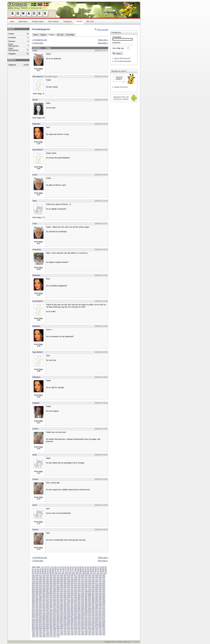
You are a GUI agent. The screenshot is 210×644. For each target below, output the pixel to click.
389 (37, 601)
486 (83, 608)
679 (97, 626)
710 (58, 630)
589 (75, 618)
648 (61, 624)
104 (70, 573)
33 (38, 569)
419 (68, 603)
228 (61, 585)
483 (72, 608)
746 (37, 634)
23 (88, 567)
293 (68, 591)
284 (37, 591)
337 (75, 595)
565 (65, 616)
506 (79, 610)
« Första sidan (38, 43)
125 (68, 575)
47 (73, 569)
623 (47, 622)
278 (90, 589)
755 (68, 634)
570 (83, 616)
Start (12, 21)
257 (90, 587)
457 (54, 607)
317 (79, 593)
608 (68, 620)
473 (37, 608)
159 (40, 579)
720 (93, 630)
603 (51, 620)
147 (72, 577)
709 (54, 630)
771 (51, 636)
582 (51, 618)
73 (63, 571)
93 (38, 573)
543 (61, 614)
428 (100, 603)
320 (90, 593)
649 (65, 624)
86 (96, 571)
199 (33, 583)
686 (47, 628)
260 (100, 587)
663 (40, 626)
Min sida (90, 21)
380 (79, 599)
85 (93, 571)
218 (100, 583)
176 (100, 579)
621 (40, 622)
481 (65, 608)
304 (33, 593)
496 (44, 610)
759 (83, 634)
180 (40, 581)
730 (54, 632)
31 (33, 569)
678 (93, 626)
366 (104, 597)
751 (54, 634)
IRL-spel (60, 35)
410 (37, 603)
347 (37, 597)
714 (72, 630)
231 (72, 585)
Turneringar (70, 35)
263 (37, 589)
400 (75, 601)
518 (47, 612)
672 (72, 626)
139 (44, 577)
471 (104, 607)
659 (100, 624)
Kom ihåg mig (118, 48)
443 (79, 605)
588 (72, 618)
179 (37, 581)
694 (75, 628)
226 (54, 585)
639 (104, 622)
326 (37, 595)
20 (80, 567)
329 (47, 595)
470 (100, 607)
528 (83, 612)
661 (33, 626)
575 (100, 616)
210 (72, 583)
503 (68, 610)
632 (79, 622)
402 (83, 601)
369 (40, 599)
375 (61, 599)
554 (100, 614)
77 (73, 571)
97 (48, 573)
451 (33, 607)
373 (54, 599)
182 (47, 581)
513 (104, 610)
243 (40, 587)
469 (97, 607)
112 (98, 573)
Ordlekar (52, 35)
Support (43, 35)
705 (40, 630)
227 (58, 585)
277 (86, 589)
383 (90, 599)
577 (33, 618)
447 (93, 605)
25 (93, 567)
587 (68, 618)
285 (40, 591)
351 (51, 597)
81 (83, 571)
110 (91, 573)
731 (58, 632)
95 (43, 573)
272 (68, 589)
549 (83, 614)
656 (90, 624)
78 (75, 571)
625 (54, 622)
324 (104, 593)
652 (75, 624)
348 (40, 597)
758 (79, 634)
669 (61, 626)
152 (90, 577)
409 (33, 603)
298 (86, 591)
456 (51, 607)
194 (90, 581)
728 (47, 632)
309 (51, 593)
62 (35, 571)
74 (65, 571)
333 (61, 595)
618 (104, 620)
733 (65, 632)
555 (104, 614)
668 (58, 626)
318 (83, 593)
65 (43, 571)
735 (72, 632)
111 (94, 573)
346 (33, 597)
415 (54, 603)
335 (68, 595)
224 (47, 585)
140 (47, 577)
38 (50, 569)
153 (93, 577)
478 (54, 608)
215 (90, 583)
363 (93, 597)
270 (61, 589)
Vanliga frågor (38, 21)
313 (65, 593)
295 (75, 591)
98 (50, 573)
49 (78, 569)
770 (47, 636)
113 (102, 573)
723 (104, 630)
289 (54, 591)
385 (97, 599)
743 (100, 632)
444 (83, 605)
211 (75, 583)
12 (60, 567)
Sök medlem (54, 21)
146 (68, 577)
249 (61, 587)
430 (33, 605)
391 (44, 601)
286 (44, 591)
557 (37, 616)
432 (40, 605)
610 (75, 620)
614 (90, 620)
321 (93, 593)
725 (37, 632)
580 (44, 618)
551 (90, 614)
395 (58, 601)
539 (47, 614)
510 (93, 610)
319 (86, 593)
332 (58, 595)
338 (79, 595)
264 (40, 589)
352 (54, 597)
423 (83, 603)
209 (68, 583)
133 (97, 575)
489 (93, 608)
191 (79, 581)
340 (86, 595)
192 (83, 581)
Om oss (127, 642)
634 (86, 622)
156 (104, 577)
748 (44, 634)
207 (61, 583)
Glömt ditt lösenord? (122, 58)
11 (58, 567)
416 (58, 603)
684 (40, 628)
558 (40, 616)
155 (100, 577)
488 (90, 608)
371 (47, 599)
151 (86, 577)
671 (68, 626)
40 (55, 569)
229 (65, 585)
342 (93, 595)
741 (93, 632)
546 (72, 614)
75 (68, 571)
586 (65, 618)
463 (75, 607)
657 (93, 624)
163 (54, 579)
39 (53, 569)
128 (79, 575)
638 (100, 622)
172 (86, 579)
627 (61, 622)
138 (40, 577)
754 (65, 634)
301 (97, 591)
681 (104, 626)
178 (33, 581)
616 (97, 620)
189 (72, 581)
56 (96, 569)
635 (90, 622)
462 (72, 607)
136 (33, 577)
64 (40, 571)
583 (54, 618)
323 (100, 593)
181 (44, 581)
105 (73, 573)
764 (100, 634)
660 (104, 624)
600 (40, 620)
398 (68, 601)
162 (51, 579)
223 (44, 585)
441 (72, 605)
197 (100, 581)
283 (33, 591)
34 (40, 569)
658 (97, 624)
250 (65, 587)
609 (72, 620)
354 (61, 597)
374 (58, 599)
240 (104, 585)
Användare (117, 37)
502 (65, 610)
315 (72, 593)
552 (93, 614)
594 (93, 618)
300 (93, 591)
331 (54, 595)
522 (61, 612)
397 (65, 601)
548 (79, 614)
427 (97, 603)
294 (72, 591)
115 (33, 575)
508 (86, 610)
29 (103, 567)
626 (58, 622)
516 (40, 612)
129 (83, 575)
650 (68, 624)
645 (51, 624)
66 (45, 571)
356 (68, 597)
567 (72, 616)
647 (58, 624)
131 (90, 575)
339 (83, 595)
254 (79, 587)
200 (37, 583)
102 (63, 573)
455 (47, 607)
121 (54, 575)
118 (44, 575)
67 (48, 571)
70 (55, 571)
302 (100, 591)
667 (54, 626)
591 (83, 618)
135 (104, 575)
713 (68, 630)
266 (47, 589)
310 (54, 593)
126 (72, 575)
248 (58, 587)
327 (40, 595)
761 (90, 634)
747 (40, 634)
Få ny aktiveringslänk (123, 61)
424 (86, 603)
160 (44, 579)
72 (60, 571)
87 (98, 571)
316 (75, 593)
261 (104, 587)
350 (47, 597)
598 (33, 620)
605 (58, 620)
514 (33, 612)
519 (51, 612)
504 (72, 610)
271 (65, 589)
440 (68, 605)
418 (65, 603)
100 (56, 573)
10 (55, 567)
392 (47, 601)
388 (33, 601)
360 (83, 597)
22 (85, 567)
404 (90, 601)
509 (90, 610)
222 (40, 585)
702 (104, 628)
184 (54, 581)
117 (40, 575)
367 (33, 599)
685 (44, 628)
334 (65, 595)
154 (97, 577)
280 (97, 589)
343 (97, 595)
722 (100, 630)
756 (72, 634)
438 (61, 605)
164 (58, 579)
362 (90, 597)
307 (44, 593)
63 (38, 571)
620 (37, 622)
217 (97, 583)
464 (79, 607)
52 (86, 569)
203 (47, 583)
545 (68, 614)
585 (61, 618)
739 (86, 632)
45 (68, 569)
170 (79, 579)
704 (37, 630)
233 (79, 585)
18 (75, 567)
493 (33, 610)
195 (93, 581)
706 (44, 630)
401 (79, 601)
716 (79, 630)
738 (83, 632)
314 (68, 593)
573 (93, 616)
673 (75, 626)
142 (54, 577)
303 (104, 591)
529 (86, 612)
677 (90, 626)
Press (120, 642)
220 (33, 585)
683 (37, 628)
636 (93, 622)
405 (93, 601)
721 (97, 630)
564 (61, 616)
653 (79, 624)
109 (88, 573)
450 (104, 605)
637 (97, 622)
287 (47, 591)
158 (37, 579)
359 (79, 597)
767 (37, 636)
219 (104, 583)
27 (98, 567)
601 (44, 620)
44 (65, 569)
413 (47, 603)
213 (83, 583)
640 (33, 624)
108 (84, 573)
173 (90, 579)
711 (61, 630)
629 (68, 622)
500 (58, 610)
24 (90, 567)
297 (83, 591)
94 (40, 573)
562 (54, 616)
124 (65, 575)
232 (75, 585)
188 (68, 581)
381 (83, 599)
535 (33, 614)
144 (61, 577)
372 (51, 599)
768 (40, 636)
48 (75, 569)
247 (54, 587)
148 (75, 577)
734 (68, 632)
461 (68, 607)
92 (35, 573)
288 (51, 591)
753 (61, 634)
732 (61, 632)
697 (86, 628)
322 (97, 593)
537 (40, 614)
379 (75, 599)
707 (47, 630)
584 (58, 618)
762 (93, 634)
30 (105, 567)
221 (37, 585)
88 (101, 571)
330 (51, 595)
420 (72, 603)
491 (100, 608)
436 (54, 605)
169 (75, 579)
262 (33, 589)
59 (103, 569)
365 (100, 597)
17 (73, 567)
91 (33, 573)
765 (104, 634)
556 (33, 616)
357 (72, 597)
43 (63, 569)
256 (86, 587)
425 (90, 603)
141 (51, 577)
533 (100, 612)
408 (104, 601)
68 (50, 571)
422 (79, 603)
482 (68, 608)
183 (51, 581)
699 (93, 628)
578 (37, 618)
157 (33, 579)
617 (100, 620)
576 (104, 616)
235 (86, 585)
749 (47, 634)
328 (44, 595)
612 (83, 620)
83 (88, 571)
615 (93, 620)
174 (93, 579)
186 (61, 581)
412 (44, 603)
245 (47, 587)
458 (58, 607)
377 (68, 599)
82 (86, 571)
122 (58, 575)
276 (83, 589)
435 (51, 605)
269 (58, 589)
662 (37, 626)
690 (61, 628)
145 (65, 577)
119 (47, 575)
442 (75, 605)
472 (33, 608)
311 (58, 593)
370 (44, 599)
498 (51, 610)
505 (75, 610)
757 (75, 634)
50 (81, 569)
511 (97, 610)
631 (75, 622)
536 (37, 614)
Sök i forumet (103, 30)
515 (37, 612)
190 (75, 581)
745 (33, 634)
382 (86, 599)
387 (104, 599)
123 (61, 575)
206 (58, 583)
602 (47, 620)
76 (71, 571)
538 (44, 614)
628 (65, 622)
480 (61, 608)
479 (58, 608)
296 (79, 591)
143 (58, 577)
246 (51, 587)
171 (83, 579)
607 (65, 620)
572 (90, 616)
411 (40, 603)
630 (72, 622)
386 (100, 599)
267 (51, 589)
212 (79, 583)
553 (97, 614)
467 (90, 607)
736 (75, 632)
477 (51, 608)
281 (100, 589)
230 (68, 585)
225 (51, 585)
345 (104, 595)
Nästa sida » (103, 40)
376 (65, 599)
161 (47, 579)
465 (83, 607)
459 (61, 607)
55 (93, 569)
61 (33, 571)
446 (90, 605)
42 (60, 569)
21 (83, 567)
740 (90, 632)
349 (44, 597)
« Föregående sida (39, 40)
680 (100, 626)
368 (37, 599)
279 (93, 589)
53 (88, 569)
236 (90, 585)
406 (97, 601)
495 (40, 610)
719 (90, 630)
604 (54, 620)
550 (86, 614)
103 (66, 573)
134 (100, 575)
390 (40, 601)
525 (72, 612)
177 (104, 579)
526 (75, 612)
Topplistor (68, 21)
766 (33, 636)
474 (40, 608)
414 (51, 603)
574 (97, 616)
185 (58, 581)
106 (77, 573)
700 (97, 628)
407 (100, 601)
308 (47, 593)
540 (51, 614)
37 (48, 569)
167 (68, 579)
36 (45, 569)
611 (79, 620)
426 (93, 603)
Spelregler (23, 21)
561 (51, 616)
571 (86, 616)
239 (100, 585)
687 (51, 628)
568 (75, 616)
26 (95, 567)
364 (97, 597)
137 (37, 577)
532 (97, 612)
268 (54, 589)
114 (105, 573)
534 (104, 612)
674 (79, 626)
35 (43, 569)
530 (90, 612)
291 (61, 591)
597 (104, 618)
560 (47, 616)
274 (75, 589)
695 (79, 628)
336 (72, 595)
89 (103, 571)
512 (100, 610)
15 (68, 567)
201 (40, 583)
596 (100, 618)
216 (93, 583)
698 (90, 628)
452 (37, 607)
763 (97, 634)
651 (72, 624)
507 (83, 610)
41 (58, 569)
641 (37, 624)
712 (65, 630)
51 (83, 569)
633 (83, 622)
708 (51, 630)
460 (65, 607)
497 (47, 610)
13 (63, 567)
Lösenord (116, 43)
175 (97, 579)
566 (68, 616)
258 (93, 587)
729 (51, 632)
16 (70, 567)
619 (33, 622)
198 (104, 581)
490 (97, 608)
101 (59, 573)
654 (83, 624)
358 (75, 597)
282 (104, 589)
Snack (36, 35)
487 (86, 608)
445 (86, 605)
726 (40, 632)
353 (58, 597)
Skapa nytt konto (121, 87)
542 (58, 614)
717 (83, 630)
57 (98, 569)
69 (53, 571)
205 (54, 583)
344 (100, 595)
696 (83, 628)
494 (37, 610)
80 (81, 571)
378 (72, 599)
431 (37, 605)
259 (97, 587)
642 (40, 624)
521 (58, 612)
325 (33, 595)
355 (65, 597)
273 (72, 589)
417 (61, 603)
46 (71, 569)
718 (86, 630)
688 (54, 628)
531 (93, 612)
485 (79, 608)
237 (93, 585)
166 (65, 579)
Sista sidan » (103, 43)
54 (91, 569)
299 (90, 591)
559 (44, 616)
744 (104, 632)
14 (65, 567)
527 (79, 612)
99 (53, 573)
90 (106, 571)
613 (86, 620)
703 (33, 630)
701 (100, 628)
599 (37, 620)
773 (58, 636)
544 (65, 614)
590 (79, 618)
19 (78, 567)
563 (58, 616)
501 (61, 610)
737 (79, 632)
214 (86, 583)
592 (86, 618)
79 (78, 571)
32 (35, 569)
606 (61, 620)
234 (83, 585)
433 (44, 605)
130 (86, 575)
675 (83, 626)
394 (54, 601)
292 (65, 591)
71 (58, 571)
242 (37, 587)
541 (54, 614)
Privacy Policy (110, 642)
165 (61, 579)
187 (65, 581)
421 (75, 603)
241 (33, 587)
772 (54, 636)
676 (86, 626)
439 (65, 605)
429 (104, 603)
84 (91, 571)
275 (79, 589)
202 (44, 583)
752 (58, 634)
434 (47, 605)
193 (86, 581)
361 (86, 597)
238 (97, 585)
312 (61, 593)
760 (86, 634)
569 (79, 616)
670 (65, 626)
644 (47, 624)
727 (44, 632)
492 (104, 608)
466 (86, 607)
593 (90, 618)
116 (37, 575)
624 (51, 622)
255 (83, 587)
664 (44, 626)
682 (33, 628)
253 (75, 587)
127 (75, 575)
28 (101, 567)
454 (44, 607)
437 (58, 605)
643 (44, 624)
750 (51, 634)
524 (68, 612)
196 (97, 581)
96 (45, 573)
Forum (79, 21)
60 (106, 569)
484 (75, 608)
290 (58, 591)
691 (65, 628)
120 (51, 575)
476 (47, 608)
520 (54, 612)
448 (97, 605)
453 (40, 607)
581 (47, 618)
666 (51, 626)
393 (51, 601)
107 (81, 573)
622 (44, 622)
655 (86, 624)
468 (93, 607)
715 (75, 630)
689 (58, 628)
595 (97, 618)
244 (44, 587)
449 (100, 605)
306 (40, 593)
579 (40, 618)
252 (72, 587)
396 (61, 601)
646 (54, 624)
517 (44, 612)
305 (37, 593)
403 (86, 601)
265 (44, 589)
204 (51, 583)
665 (47, 626)
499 (54, 610)
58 (101, 569)
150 (83, 577)
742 (97, 632)
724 (33, 632)
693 (72, 628)
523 (65, 612)
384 (93, 599)
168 (72, 579)
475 (44, 608)
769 (44, 636)
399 (72, 601)
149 (79, 577)
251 (68, 587)
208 (65, 583)
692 (68, 628)
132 (93, 575)
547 (75, 614)
